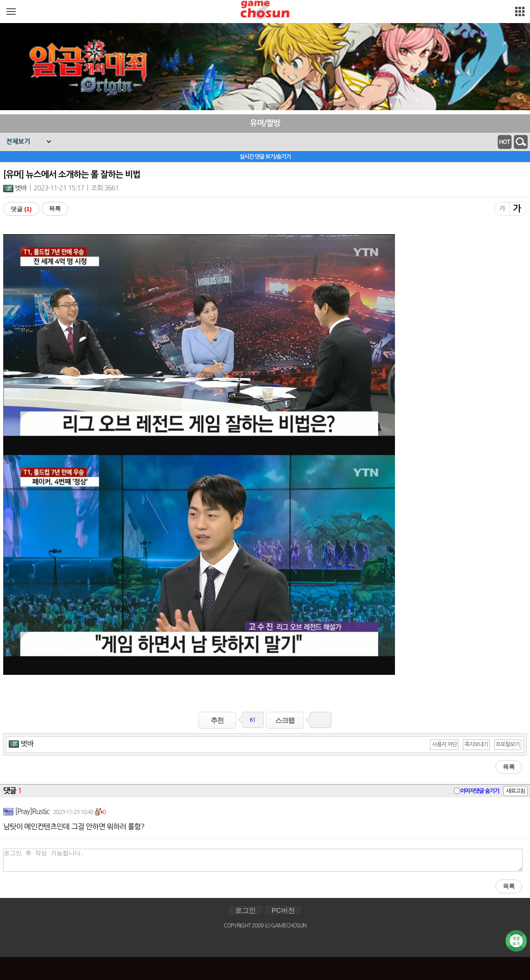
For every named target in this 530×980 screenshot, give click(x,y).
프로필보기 (508, 744)
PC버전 (283, 910)
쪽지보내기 (476, 744)
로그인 (245, 910)
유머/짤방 (265, 123)
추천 (217, 720)
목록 (55, 209)
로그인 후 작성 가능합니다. (263, 860)
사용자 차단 (444, 744)
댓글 (21, 209)
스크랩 (285, 720)
